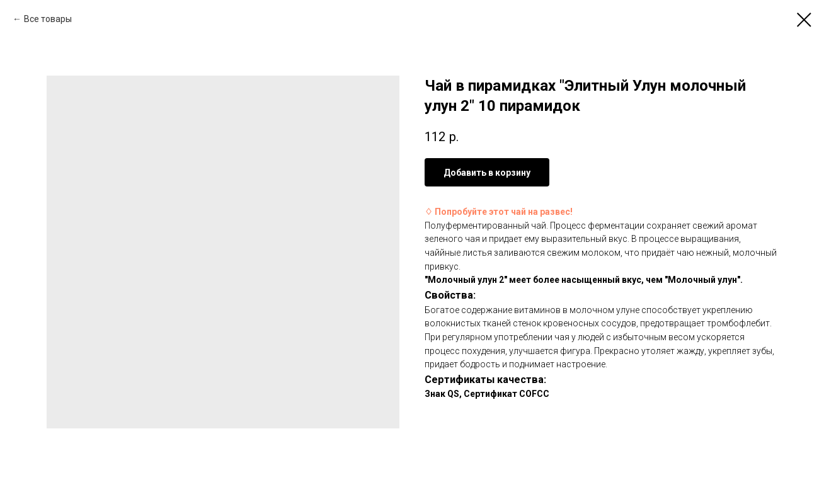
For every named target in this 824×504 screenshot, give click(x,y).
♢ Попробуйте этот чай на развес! (499, 212)
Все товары (48, 19)
